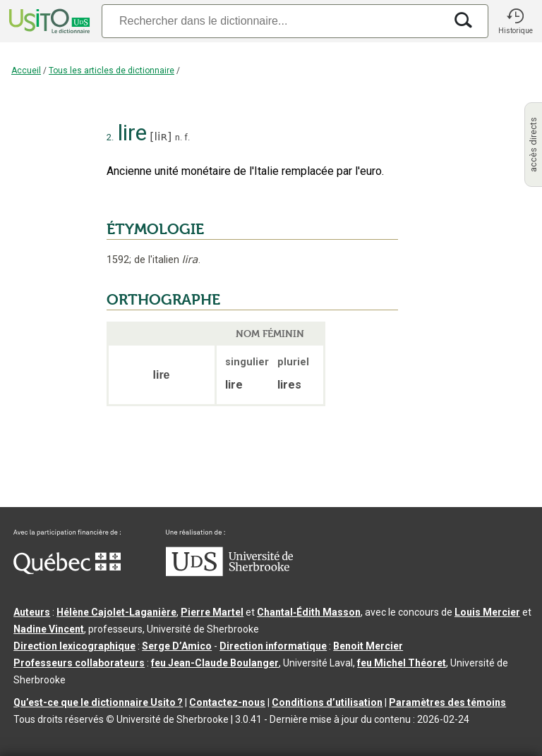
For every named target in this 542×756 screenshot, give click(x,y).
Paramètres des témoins (447, 702)
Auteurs (32, 612)
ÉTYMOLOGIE (155, 229)
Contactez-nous (227, 702)
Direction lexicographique (74, 646)
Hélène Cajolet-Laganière (116, 612)
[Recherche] (273, 21)
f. (187, 137)
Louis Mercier (487, 612)
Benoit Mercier (368, 646)
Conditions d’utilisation (327, 702)
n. (179, 137)
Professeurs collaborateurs (79, 663)
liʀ (161, 136)
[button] (515, 21)
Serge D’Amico (177, 646)
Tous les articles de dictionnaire (112, 71)
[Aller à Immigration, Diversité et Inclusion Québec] (67, 571)
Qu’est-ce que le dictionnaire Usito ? (98, 702)
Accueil (26, 71)
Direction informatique (273, 646)
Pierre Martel (212, 612)
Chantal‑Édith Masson (309, 612)
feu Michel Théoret (402, 663)
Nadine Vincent (49, 629)
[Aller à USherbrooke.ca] (229, 573)
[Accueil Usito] (48, 21)
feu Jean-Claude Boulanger (215, 663)
